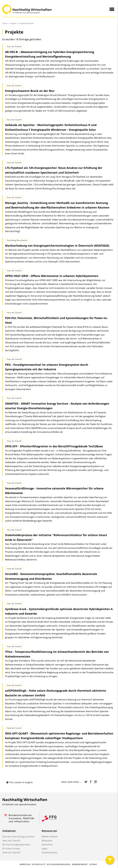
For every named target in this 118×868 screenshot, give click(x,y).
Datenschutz (38, 864)
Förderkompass (50, 852)
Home (5, 23)
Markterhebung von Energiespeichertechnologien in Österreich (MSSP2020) (57, 246)
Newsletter (47, 845)
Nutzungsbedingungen (59, 864)
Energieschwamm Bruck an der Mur (30, 91)
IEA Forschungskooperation (16, 845)
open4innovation (28, 804)
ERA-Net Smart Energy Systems (18, 837)
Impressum (25, 864)
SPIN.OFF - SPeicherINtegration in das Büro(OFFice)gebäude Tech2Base (54, 446)
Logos (45, 848)
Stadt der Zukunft (11, 852)
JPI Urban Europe (11, 848)
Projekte (13, 23)
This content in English (19, 782)
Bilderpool (47, 841)
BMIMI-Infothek (50, 837)
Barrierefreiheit (80, 864)
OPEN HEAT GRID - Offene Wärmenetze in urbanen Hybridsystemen (52, 276)
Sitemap (93, 864)
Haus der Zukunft (11, 841)
